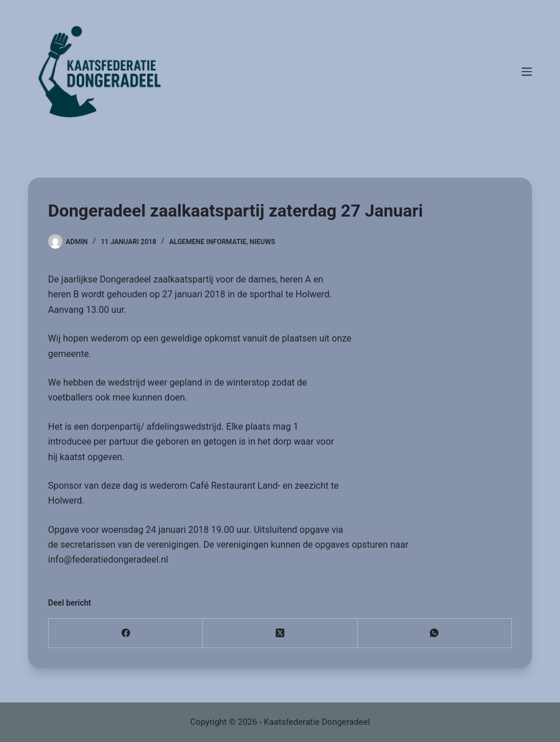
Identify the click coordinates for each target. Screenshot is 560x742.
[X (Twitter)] (280, 633)
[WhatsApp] (435, 633)
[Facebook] (126, 633)
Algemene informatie (208, 242)
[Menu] (527, 72)
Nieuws (263, 242)
